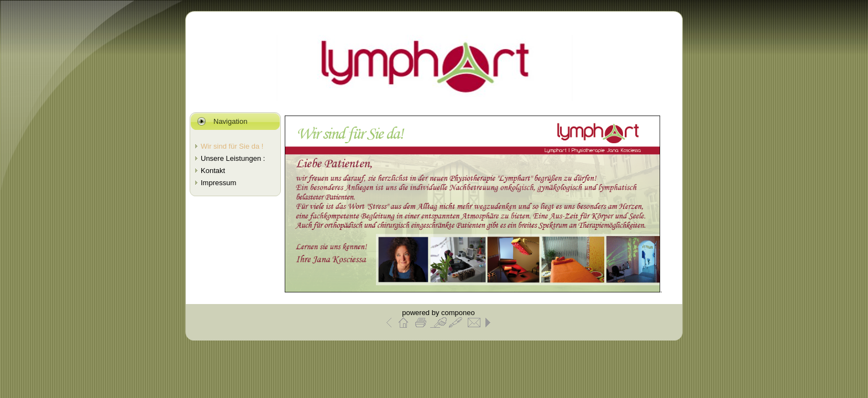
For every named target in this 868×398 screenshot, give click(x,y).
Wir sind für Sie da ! (232, 146)
